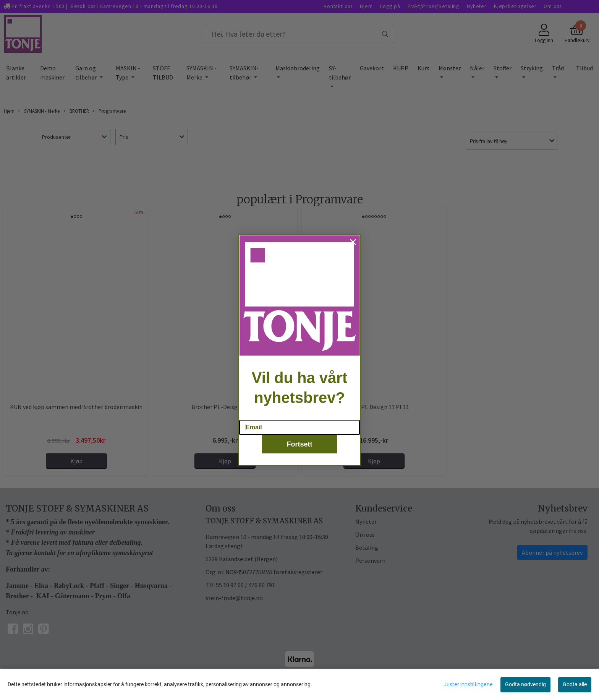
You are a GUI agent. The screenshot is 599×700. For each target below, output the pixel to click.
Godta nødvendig (525, 684)
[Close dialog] (353, 253)
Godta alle (575, 684)
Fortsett (300, 455)
